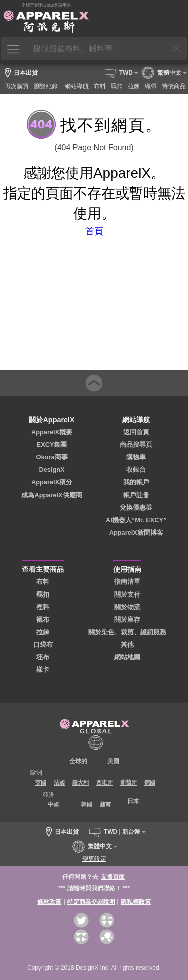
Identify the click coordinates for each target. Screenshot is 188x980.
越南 (105, 804)
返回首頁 (136, 432)
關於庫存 (127, 619)
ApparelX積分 (52, 482)
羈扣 (43, 594)
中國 (53, 804)
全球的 (78, 761)
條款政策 (49, 902)
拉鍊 (43, 632)
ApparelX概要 (52, 432)
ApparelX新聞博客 (136, 532)
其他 (127, 645)
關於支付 (127, 594)
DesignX (51, 470)
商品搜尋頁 (136, 445)
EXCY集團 (52, 445)
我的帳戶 (136, 482)
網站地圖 (127, 657)
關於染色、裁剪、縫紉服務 (127, 632)
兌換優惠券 (136, 507)
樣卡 (43, 670)
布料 (43, 582)
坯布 (43, 657)
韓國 (87, 804)
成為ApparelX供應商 (51, 495)
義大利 (80, 782)
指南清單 (127, 582)
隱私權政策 (136, 902)
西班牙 (105, 782)
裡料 (43, 607)
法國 (59, 782)
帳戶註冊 (136, 495)
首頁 (94, 231)
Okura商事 (52, 457)
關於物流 (127, 607)
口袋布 (43, 645)
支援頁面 (113, 877)
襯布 (43, 619)
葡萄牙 (129, 782)
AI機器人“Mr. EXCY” (136, 520)
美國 (113, 761)
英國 (41, 782)
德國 (150, 782)
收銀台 (136, 470)
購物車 (136, 457)
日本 (133, 801)
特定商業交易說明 (91, 902)
